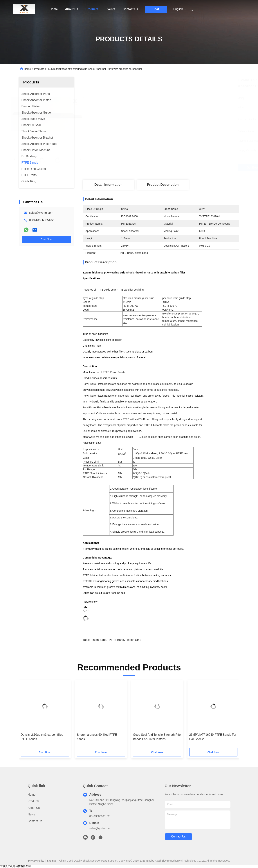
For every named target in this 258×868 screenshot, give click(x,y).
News (31, 814)
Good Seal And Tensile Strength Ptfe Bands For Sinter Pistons (157, 737)
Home (54, 9)
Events (110, 9)
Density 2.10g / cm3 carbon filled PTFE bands (42, 737)
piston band (98, 640)
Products (92, 9)
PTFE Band (117, 640)
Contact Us (130, 9)
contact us (178, 836)
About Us (72, 9)
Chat (156, 9)
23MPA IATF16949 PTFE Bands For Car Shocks (213, 737)
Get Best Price (183, 168)
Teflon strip (134, 640)
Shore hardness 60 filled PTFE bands (97, 737)
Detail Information (108, 185)
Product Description (163, 185)
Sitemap (52, 861)
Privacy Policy (36, 861)
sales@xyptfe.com (41, 213)
